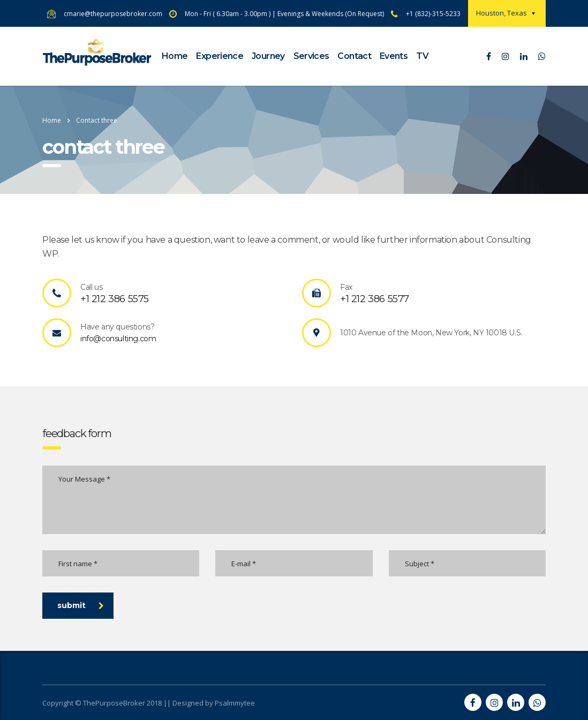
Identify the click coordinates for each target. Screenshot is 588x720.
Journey (268, 56)
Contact (354, 56)
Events (394, 56)
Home (175, 56)
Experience (220, 56)
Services (311, 56)
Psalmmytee (235, 703)
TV (422, 56)
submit (81, 605)
